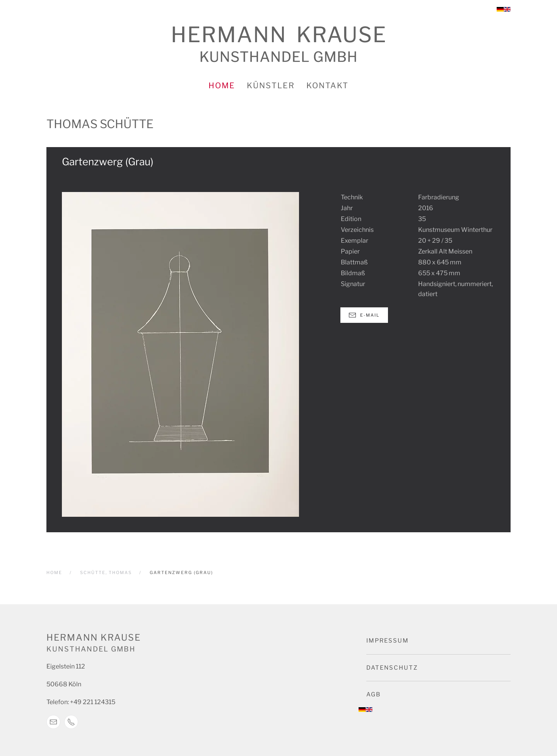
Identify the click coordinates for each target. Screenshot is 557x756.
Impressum (388, 641)
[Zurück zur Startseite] (279, 44)
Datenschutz (392, 668)
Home (222, 86)
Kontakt (327, 86)
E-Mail (364, 315)
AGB (373, 694)
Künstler (271, 86)
